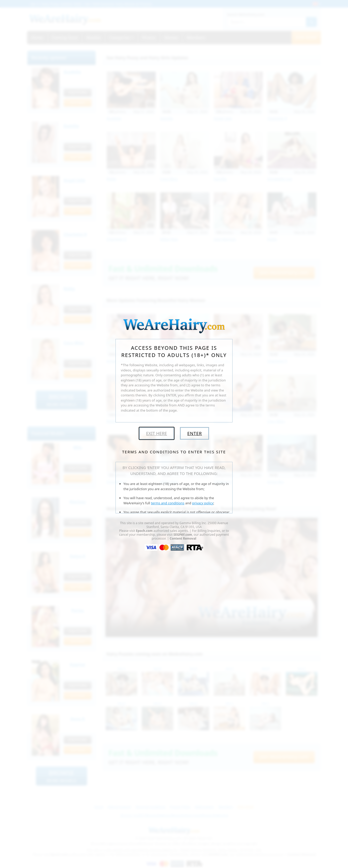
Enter (194, 433)
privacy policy (203, 503)
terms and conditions (168, 503)
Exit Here (157, 433)
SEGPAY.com (183, 535)
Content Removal (183, 538)
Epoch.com (144, 531)
